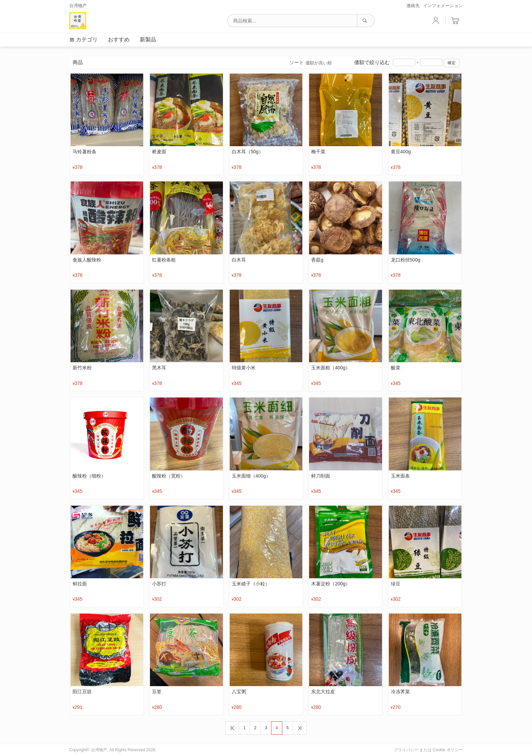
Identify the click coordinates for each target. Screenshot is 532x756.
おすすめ (119, 40)
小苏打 (159, 584)
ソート (311, 63)
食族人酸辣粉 (87, 260)
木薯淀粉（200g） (331, 584)
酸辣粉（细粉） (89, 476)
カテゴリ (83, 40)
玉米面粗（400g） (331, 368)
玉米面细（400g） (251, 476)
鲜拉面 (80, 584)
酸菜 (396, 368)
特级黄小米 (244, 368)
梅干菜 (318, 152)
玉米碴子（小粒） (251, 584)
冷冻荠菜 (400, 692)
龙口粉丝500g (406, 260)
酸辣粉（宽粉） (169, 476)
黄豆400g (401, 152)
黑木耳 (159, 368)
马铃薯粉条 (84, 152)
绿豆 (396, 584)
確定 (452, 63)
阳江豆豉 (82, 692)
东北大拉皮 (323, 692)
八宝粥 (239, 692)
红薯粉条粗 (164, 260)
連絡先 (413, 6)
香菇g (317, 260)
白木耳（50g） (248, 152)
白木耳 (239, 260)
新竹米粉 (82, 368)
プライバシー (406, 750)
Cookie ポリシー (448, 750)
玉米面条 (400, 476)
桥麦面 (159, 152)
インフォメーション (443, 6)
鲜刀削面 (321, 476)
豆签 (157, 692)
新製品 (148, 40)
